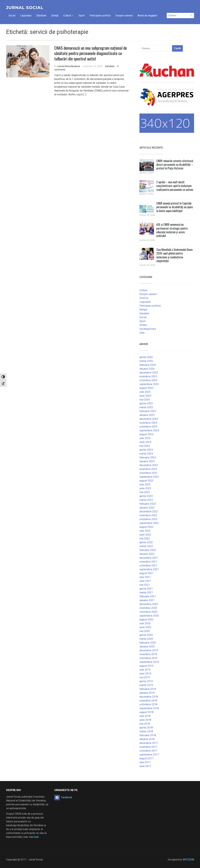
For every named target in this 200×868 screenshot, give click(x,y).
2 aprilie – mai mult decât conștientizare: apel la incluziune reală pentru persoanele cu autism (175, 186)
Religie (143, 310)
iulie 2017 (145, 762)
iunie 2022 (145, 535)
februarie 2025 (148, 411)
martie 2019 (146, 685)
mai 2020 (145, 631)
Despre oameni (124, 16)
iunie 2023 (145, 488)
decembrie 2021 (149, 558)
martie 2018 (146, 731)
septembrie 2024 (149, 430)
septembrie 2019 (149, 662)
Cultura (143, 290)
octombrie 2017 (148, 751)
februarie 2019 (148, 689)
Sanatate (110, 66)
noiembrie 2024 (148, 423)
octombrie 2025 (148, 380)
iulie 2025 (145, 392)
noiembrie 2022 (148, 515)
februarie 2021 (148, 596)
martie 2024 (146, 454)
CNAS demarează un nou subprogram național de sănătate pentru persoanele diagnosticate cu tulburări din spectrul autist (91, 53)
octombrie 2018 (148, 704)
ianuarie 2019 (147, 693)
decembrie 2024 (149, 419)
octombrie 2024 (148, 427)
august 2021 (146, 573)
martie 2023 (146, 500)
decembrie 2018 (149, 697)
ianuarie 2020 (147, 647)
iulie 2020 (145, 623)
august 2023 (146, 481)
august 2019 (146, 666)
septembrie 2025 (149, 384)
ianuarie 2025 (147, 415)
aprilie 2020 (146, 635)
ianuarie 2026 (147, 369)
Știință (55, 16)
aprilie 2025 (146, 403)
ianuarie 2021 (147, 600)
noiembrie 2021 (148, 562)
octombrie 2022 (148, 519)
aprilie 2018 (146, 728)
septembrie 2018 (149, 708)
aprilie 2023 (146, 496)
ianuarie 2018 (147, 739)
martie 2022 (146, 546)
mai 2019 (145, 677)
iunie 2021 (145, 581)
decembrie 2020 (149, 604)
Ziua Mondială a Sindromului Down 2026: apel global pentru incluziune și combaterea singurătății (174, 255)
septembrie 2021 (149, 569)
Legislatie (145, 302)
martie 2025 (146, 407)
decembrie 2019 (149, 650)
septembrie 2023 (149, 477)
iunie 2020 (145, 627)
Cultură (67, 16)
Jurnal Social (25, 8)
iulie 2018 (145, 716)
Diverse (144, 298)
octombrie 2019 (148, 658)
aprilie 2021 (146, 589)
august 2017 (146, 758)
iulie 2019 (145, 670)
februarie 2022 (148, 550)
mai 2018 (145, 724)
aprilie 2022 (146, 542)
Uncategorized (148, 329)
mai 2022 (145, 539)
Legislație (26, 16)
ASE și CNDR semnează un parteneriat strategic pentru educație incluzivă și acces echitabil (172, 230)
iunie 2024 (145, 442)
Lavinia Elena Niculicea (69, 66)
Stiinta (143, 325)
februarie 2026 (148, 365)
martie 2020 (146, 639)
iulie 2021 (145, 577)
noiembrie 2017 (148, 747)
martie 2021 (146, 593)
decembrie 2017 (149, 743)
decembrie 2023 (149, 465)
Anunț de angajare (147, 16)
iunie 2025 (145, 396)
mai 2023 (145, 492)
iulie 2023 (145, 484)
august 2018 (146, 712)
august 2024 (146, 434)
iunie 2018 (145, 720)
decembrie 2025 (149, 373)
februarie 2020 (148, 643)
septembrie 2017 (149, 755)
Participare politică (100, 16)
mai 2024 (145, 446)
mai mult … (35, 837)
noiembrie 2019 (148, 654)
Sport (82, 16)
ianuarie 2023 (147, 508)
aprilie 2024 (146, 450)
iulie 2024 (145, 438)
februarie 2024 (148, 457)
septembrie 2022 (149, 523)
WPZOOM (188, 860)
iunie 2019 (145, 674)
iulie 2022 (145, 531)
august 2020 (146, 620)
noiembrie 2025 (148, 376)
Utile (142, 333)
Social (12, 16)
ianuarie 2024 (147, 461)
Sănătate (41, 16)
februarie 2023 (148, 504)
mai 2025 (145, 400)
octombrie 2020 (148, 612)
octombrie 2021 (148, 566)
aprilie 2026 (146, 357)
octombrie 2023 (148, 473)
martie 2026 (146, 361)
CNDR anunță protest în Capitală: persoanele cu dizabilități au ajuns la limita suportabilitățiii (175, 207)
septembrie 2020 (149, 616)
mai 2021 (145, 585)
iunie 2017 (145, 766)
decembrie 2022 (149, 511)
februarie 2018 (148, 735)
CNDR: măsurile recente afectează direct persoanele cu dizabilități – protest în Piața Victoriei (175, 165)
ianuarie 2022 (147, 554)
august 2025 (146, 388)
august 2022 (146, 527)
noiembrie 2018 (148, 701)
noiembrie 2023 (148, 469)
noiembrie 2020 (148, 608)
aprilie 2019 (146, 681)
